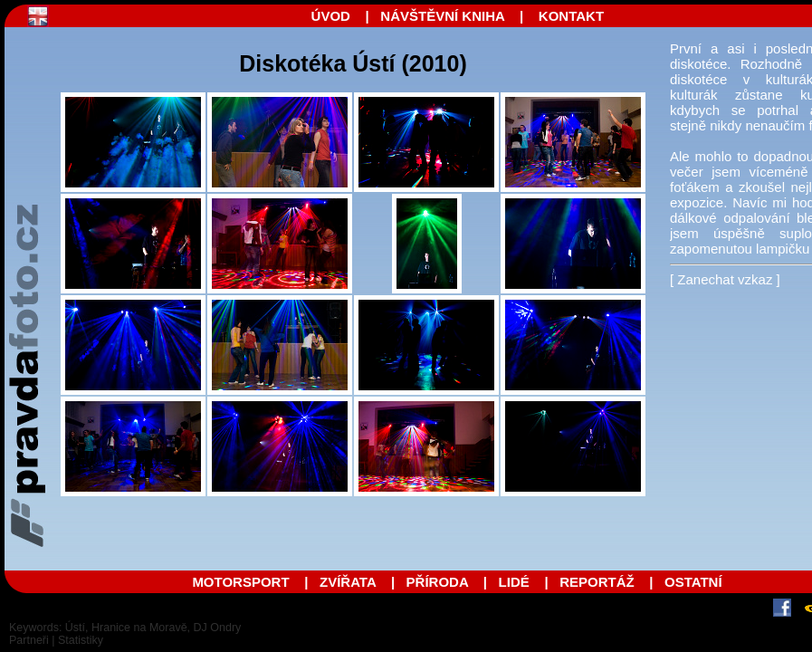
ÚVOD (331, 16)
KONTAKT (571, 16)
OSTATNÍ (693, 582)
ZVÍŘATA (349, 582)
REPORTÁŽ (597, 582)
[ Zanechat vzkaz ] (725, 279)
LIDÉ (514, 582)
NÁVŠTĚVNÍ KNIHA (442, 16)
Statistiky (81, 640)
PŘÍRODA (438, 582)
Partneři (29, 640)
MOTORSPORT (240, 582)
